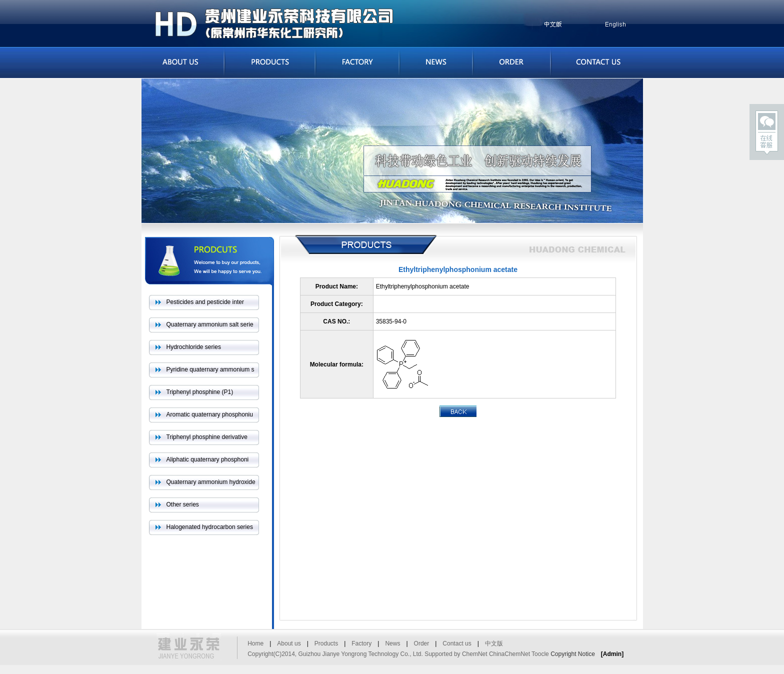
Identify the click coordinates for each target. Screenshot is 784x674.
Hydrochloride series (194, 347)
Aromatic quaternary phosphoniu (210, 414)
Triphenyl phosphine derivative (207, 437)
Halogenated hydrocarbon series (210, 527)
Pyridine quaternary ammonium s (210, 369)
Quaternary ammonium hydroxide (211, 482)
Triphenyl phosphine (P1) (200, 392)
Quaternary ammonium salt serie (210, 324)
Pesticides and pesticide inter (205, 302)
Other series (183, 504)
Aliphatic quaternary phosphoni (208, 459)
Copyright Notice (573, 654)
